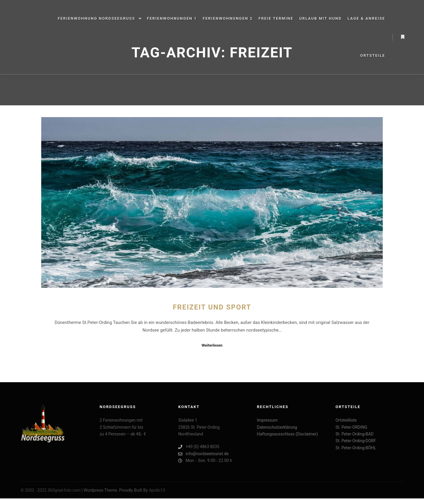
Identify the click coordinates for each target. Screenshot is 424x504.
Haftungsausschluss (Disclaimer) (287, 434)
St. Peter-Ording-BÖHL (356, 448)
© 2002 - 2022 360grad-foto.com (51, 490)
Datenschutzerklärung (277, 427)
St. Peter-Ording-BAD (355, 434)
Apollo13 (157, 490)
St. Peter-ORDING (352, 427)
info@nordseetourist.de (203, 454)
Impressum (267, 420)
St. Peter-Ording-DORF (356, 441)
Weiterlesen (212, 345)
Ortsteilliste (346, 420)
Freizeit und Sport (212, 307)
